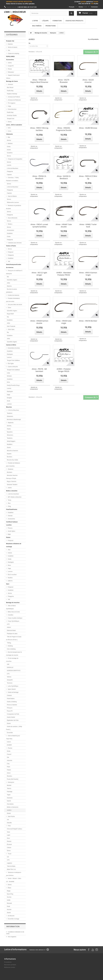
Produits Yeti (10, 41)
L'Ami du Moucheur (13, 168)
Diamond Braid (11, 630)
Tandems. (10, 438)
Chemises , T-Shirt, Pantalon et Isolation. (13, 179)
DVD (9, 128)
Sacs (8, 584)
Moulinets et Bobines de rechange (14, 545)
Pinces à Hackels (12, 705)
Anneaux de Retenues (14, 100)
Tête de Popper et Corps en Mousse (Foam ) (14, 638)
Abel (9, 550)
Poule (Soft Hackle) (13, 779)
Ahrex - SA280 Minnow (88, 128)
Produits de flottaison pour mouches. (13, 464)
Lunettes (9, 525)
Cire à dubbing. (11, 649)
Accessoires (10, 60)
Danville (9, 823)
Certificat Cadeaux (12, 522)
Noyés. (9, 429)
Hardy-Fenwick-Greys (13, 385)
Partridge (10, 792)
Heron (9, 773)
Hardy (9, 559)
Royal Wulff (10, 314)
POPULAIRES (10, 56)
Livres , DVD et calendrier (14, 125)
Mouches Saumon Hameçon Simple (12, 477)
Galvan (10, 553)
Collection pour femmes (14, 243)
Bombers (10, 457)
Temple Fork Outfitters (13, 360)
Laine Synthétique (13, 686)
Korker (9, 150)
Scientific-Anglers (12, 280)
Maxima (9, 286)
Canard (9, 754)
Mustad (9, 785)
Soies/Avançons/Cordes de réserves (14, 266)
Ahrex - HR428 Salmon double (39, 322)
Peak (8, 906)
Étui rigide (11, 364)
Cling (9, 506)
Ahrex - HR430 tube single (64, 322)
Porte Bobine (11, 699)
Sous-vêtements (12, 218)
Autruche (10, 760)
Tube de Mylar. (11, 866)
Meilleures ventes (10, 967)
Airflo (8, 283)
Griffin (9, 900)
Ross (9, 565)
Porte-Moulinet (12, 109)
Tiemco (9, 788)
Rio (8, 277)
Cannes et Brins (11, 345)
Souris (9, 447)
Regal (9, 891)
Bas (9, 137)
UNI (8, 664)
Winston (9, 376)
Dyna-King (10, 894)
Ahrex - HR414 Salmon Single (88, 274)
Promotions (51, 26)
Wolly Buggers (11, 441)
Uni (8, 820)
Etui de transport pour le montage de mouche (14, 654)
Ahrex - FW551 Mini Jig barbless (39, 129)
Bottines (10, 143)
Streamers (10, 416)
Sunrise (9, 897)
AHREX (9, 810)
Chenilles (10, 615)
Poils (9, 826)
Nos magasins (12, 937)
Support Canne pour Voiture (13, 77)
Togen (9, 795)
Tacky (9, 500)
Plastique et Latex (12, 634)
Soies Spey (11, 329)
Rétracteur (11, 72)
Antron (9, 627)
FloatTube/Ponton (12, 509)
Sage (8, 395)
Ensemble (10, 733)
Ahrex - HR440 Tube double (64, 225)
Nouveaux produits (10, 965)
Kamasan (10, 798)
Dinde (9, 751)
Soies (9, 308)
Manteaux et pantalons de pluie (14, 207)
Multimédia (37, 26)
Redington (10, 354)
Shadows (10, 469)
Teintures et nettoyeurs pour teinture (14, 874)
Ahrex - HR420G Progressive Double (64, 129)
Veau (8, 832)
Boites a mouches (12, 491)
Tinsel (9, 854)
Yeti (9, 261)
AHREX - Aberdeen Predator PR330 (64, 274)
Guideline (10, 153)
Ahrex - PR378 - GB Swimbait (39, 370)
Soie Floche (11, 816)
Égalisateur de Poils (13, 720)
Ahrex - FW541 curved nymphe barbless (39, 225)
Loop (8, 373)
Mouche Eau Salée (12, 460)
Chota (9, 147)
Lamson (9, 357)
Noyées (9, 454)
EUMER (9, 745)
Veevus (9, 677)
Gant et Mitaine (12, 196)
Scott (8, 401)
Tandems (10, 413)
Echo (8, 382)
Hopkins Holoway (12, 94)
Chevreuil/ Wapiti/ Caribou (15, 829)
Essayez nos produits (74, 21)
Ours (8, 838)
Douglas (9, 398)
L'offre (35, 21)
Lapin (9, 835)
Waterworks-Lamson (13, 202)
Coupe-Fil (10, 66)
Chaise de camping (13, 53)
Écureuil (9, 844)
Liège (9, 106)
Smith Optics (11, 531)
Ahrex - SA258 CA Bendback (64, 177)
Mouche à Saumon (12, 451)
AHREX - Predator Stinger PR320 (64, 370)
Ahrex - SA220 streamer (88, 81)
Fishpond (10, 252)
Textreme (10, 683)
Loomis (9, 165)
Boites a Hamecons (13, 807)
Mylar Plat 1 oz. (11, 869)
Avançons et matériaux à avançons (14, 272)
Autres (10, 63)
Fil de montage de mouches (12, 660)
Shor (9, 503)
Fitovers (10, 528)
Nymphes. (10, 432)
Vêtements (9, 134)
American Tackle (12, 115)
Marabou (10, 776)
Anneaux (10, 84)
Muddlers (10, 444)
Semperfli (10, 680)
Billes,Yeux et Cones (14, 612)
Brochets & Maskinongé (14, 419)
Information (13, 926)
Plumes (10, 748)
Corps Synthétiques (13, 621)
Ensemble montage (13, 919)
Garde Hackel (11, 717)
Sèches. (9, 426)
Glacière (10, 44)
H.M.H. (9, 742)
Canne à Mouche (13, 367)
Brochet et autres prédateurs (12, 291)
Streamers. (10, 435)
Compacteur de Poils (13, 714)
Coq (8, 764)
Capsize (9, 175)
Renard (9, 841)
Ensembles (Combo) (14, 348)
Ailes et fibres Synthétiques (11, 607)
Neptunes (10, 423)
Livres (9, 131)
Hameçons (11, 782)
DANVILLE (10, 667)
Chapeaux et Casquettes (15, 159)
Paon (8, 767)
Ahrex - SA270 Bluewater (64, 81)
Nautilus (10, 578)
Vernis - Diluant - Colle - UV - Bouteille (14, 880)
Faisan (9, 770)
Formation (57, 21)
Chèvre (9, 847)
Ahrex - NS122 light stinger (39, 274)
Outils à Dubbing (12, 702)
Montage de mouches (13, 603)
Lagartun (10, 863)
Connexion (94, 7)
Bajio (9, 534)
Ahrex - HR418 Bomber (88, 321)
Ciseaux (9, 695)
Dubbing (10, 646)
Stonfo (9, 913)
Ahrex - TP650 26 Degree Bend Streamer (39, 81)
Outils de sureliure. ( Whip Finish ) (14, 728)
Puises (8, 537)
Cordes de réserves (13, 295)
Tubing (9, 643)
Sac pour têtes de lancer (15, 304)
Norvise (9, 909)
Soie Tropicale (11, 326)
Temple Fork (11, 119)
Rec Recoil (10, 87)
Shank (9, 813)
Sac (9, 50)
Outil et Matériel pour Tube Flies (13, 737)
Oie (8, 757)
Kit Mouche (11, 916)
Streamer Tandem (12, 485)
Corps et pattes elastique (15, 618)
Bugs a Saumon (12, 481)
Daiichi (9, 801)
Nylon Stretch (12, 689)
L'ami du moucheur (13, 494)
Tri (29, 43)
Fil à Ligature (11, 103)
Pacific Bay (10, 91)
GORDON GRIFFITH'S (14, 671)
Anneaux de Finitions (14, 97)
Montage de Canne (12, 81)
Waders (10, 224)
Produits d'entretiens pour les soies (13, 300)
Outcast (10, 516)
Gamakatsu (10, 804)
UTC (8, 624)
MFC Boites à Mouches (14, 497)
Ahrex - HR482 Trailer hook (88, 225)
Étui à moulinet (12, 575)
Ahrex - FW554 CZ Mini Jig (88, 177)
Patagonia (10, 171)
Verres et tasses (12, 47)
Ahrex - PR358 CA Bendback (39, 177)
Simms (9, 140)
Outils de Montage (13, 692)
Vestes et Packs (11, 246)
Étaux (9, 888)
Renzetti (9, 903)
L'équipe (45, 21)
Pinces (10, 69)
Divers (9, 122)
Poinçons (10, 708)
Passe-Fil (10, 711)
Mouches (9, 407)
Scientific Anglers (12, 342)
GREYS (10, 581)
